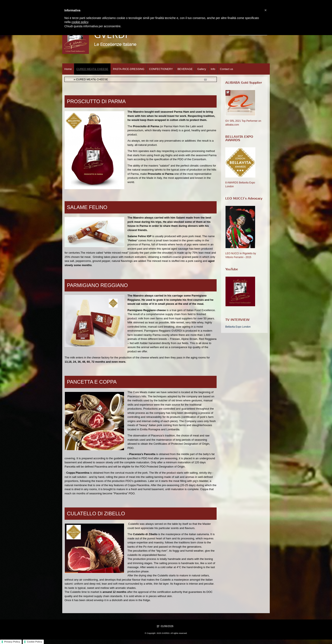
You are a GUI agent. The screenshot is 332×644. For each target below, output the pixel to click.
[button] (266, 10)
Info (213, 69)
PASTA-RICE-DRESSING (129, 69)
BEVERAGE (185, 69)
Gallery (202, 69)
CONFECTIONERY (161, 69)
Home (68, 69)
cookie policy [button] (80, 22)
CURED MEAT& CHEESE (92, 69)
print (212, 79)
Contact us (227, 69)
